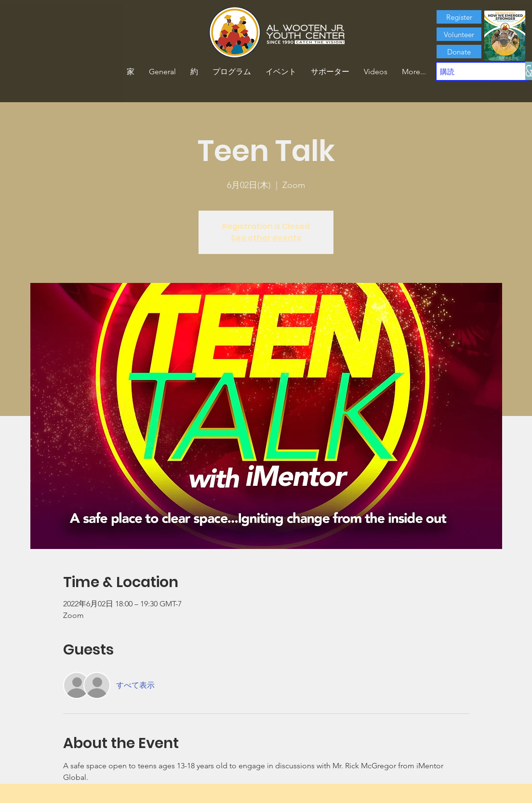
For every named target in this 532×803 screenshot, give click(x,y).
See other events (266, 238)
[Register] (459, 17)
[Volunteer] (459, 34)
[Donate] (459, 52)
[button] (194, 72)
